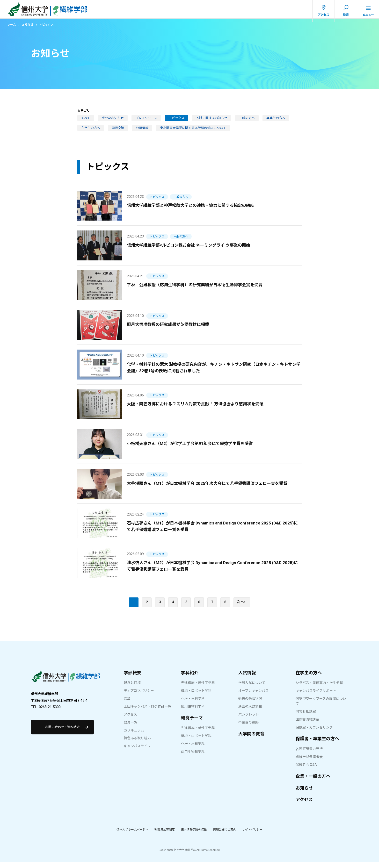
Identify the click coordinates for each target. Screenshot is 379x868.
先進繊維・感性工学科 (198, 689)
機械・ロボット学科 (196, 696)
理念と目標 (132, 689)
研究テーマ (192, 724)
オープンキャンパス (253, 696)
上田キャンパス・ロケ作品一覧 (147, 712)
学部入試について (252, 689)
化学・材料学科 (193, 704)
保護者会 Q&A (306, 770)
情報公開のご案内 (225, 835)
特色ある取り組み (137, 744)
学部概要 (132, 678)
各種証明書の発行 (309, 755)
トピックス (177, 121)
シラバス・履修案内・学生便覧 (319, 689)
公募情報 (142, 132)
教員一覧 (131, 728)
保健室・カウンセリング (314, 733)
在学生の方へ (91, 132)
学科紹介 (190, 678)
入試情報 (247, 678)
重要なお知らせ (113, 121)
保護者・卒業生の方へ (317, 744)
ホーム (12, 28)
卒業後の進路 (248, 728)
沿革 (127, 704)
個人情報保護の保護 (194, 835)
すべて (86, 121)
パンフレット (249, 720)
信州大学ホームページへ (132, 835)
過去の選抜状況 (250, 704)
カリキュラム (134, 736)
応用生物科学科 (193, 712)
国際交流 (118, 132)
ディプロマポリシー (139, 696)
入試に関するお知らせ (212, 121)
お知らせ (28, 28)
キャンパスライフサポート (316, 696)
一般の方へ (247, 121)
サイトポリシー (252, 835)
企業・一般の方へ (313, 782)
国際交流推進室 (307, 725)
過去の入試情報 (250, 712)
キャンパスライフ (137, 752)
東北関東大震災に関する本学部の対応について (193, 132)
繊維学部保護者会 (309, 762)
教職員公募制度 (165, 835)
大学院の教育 (251, 739)
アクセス (130, 720)
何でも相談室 (306, 717)
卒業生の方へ (276, 121)
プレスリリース (146, 121)
